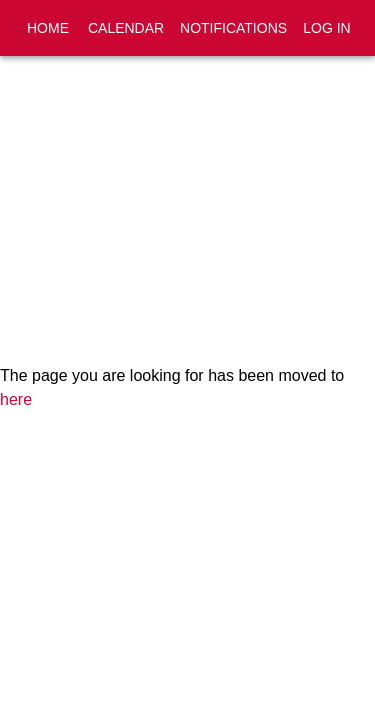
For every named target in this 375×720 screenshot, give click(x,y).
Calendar (126, 28)
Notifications (233, 28)
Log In (327, 28)
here (16, 399)
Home (48, 28)
